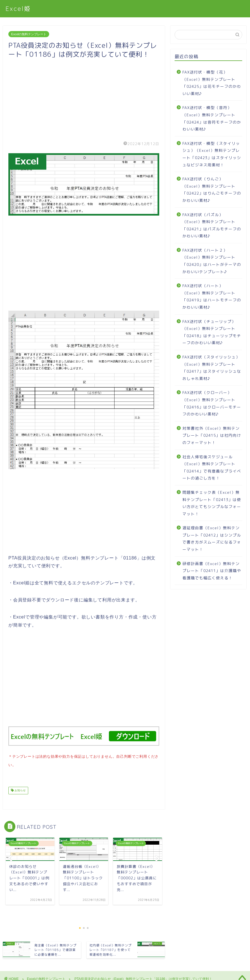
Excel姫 (18, 9)
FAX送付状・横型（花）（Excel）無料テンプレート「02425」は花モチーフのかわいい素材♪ (212, 83)
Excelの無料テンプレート (29, 34)
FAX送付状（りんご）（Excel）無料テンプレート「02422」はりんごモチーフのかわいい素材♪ (212, 190)
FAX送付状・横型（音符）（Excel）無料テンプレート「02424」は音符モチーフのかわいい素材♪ (212, 118)
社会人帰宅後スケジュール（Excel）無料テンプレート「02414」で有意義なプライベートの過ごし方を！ (212, 467)
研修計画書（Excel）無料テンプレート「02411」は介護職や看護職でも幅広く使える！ (212, 571)
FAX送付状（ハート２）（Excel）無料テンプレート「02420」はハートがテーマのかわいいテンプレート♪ (212, 261)
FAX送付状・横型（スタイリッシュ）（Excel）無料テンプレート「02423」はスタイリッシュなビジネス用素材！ (212, 154)
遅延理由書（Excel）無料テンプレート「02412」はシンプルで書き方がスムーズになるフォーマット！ (212, 539)
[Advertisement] (84, 98)
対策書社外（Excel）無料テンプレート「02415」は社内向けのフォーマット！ (212, 435)
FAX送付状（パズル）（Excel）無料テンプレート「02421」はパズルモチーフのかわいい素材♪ (212, 225)
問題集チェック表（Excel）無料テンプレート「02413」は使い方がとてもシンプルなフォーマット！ (212, 503)
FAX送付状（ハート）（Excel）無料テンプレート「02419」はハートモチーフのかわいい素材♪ (212, 296)
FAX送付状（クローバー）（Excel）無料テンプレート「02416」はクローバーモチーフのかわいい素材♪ (212, 403)
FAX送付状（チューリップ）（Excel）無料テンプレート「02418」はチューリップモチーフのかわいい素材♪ (212, 332)
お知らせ (20, 789)
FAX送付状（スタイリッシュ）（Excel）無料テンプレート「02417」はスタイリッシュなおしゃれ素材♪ (212, 368)
